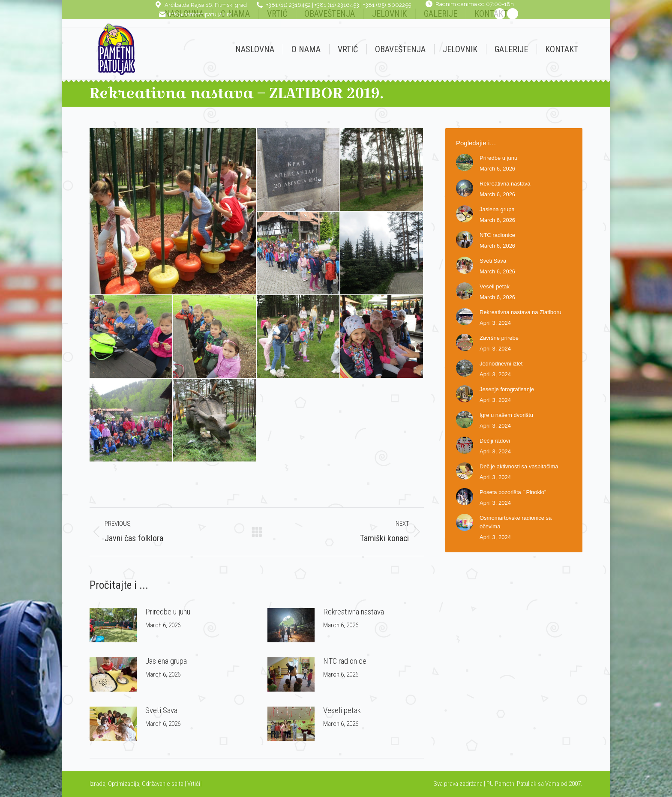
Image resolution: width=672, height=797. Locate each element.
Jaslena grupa (166, 661)
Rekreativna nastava (354, 612)
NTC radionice (345, 661)
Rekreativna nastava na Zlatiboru (520, 312)
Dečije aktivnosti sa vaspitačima (519, 466)
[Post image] (113, 625)
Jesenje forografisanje (507, 389)
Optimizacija (124, 784)
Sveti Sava (161, 710)
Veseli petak (342, 710)
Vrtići (194, 784)
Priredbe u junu (168, 612)
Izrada (97, 784)
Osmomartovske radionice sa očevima (516, 522)
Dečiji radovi (495, 441)
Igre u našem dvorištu (506, 415)
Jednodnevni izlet (501, 364)
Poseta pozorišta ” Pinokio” (513, 492)
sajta (177, 784)
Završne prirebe (499, 338)
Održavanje (156, 784)
